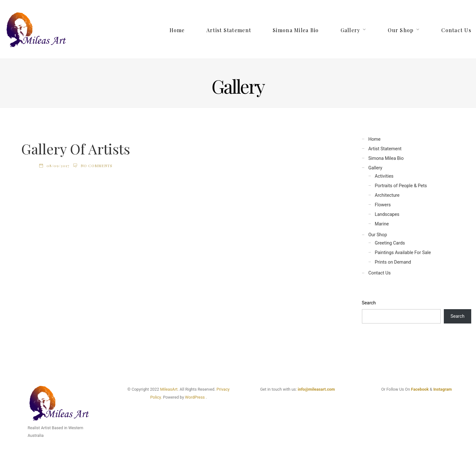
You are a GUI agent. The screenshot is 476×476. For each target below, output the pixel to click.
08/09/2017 (58, 166)
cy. (159, 397)
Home (177, 30)
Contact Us (456, 30)
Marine (382, 224)
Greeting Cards (390, 243)
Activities (384, 176)
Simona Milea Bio (296, 30)
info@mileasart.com (316, 389)
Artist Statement (229, 30)
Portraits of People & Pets (401, 186)
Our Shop (401, 30)
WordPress (195, 397)
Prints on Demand (393, 262)
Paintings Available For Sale (403, 253)
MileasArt (169, 389)
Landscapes (387, 214)
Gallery (350, 30)
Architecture (387, 195)
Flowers (383, 205)
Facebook (420, 389)
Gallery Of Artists (76, 149)
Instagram (443, 389)
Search (369, 303)
